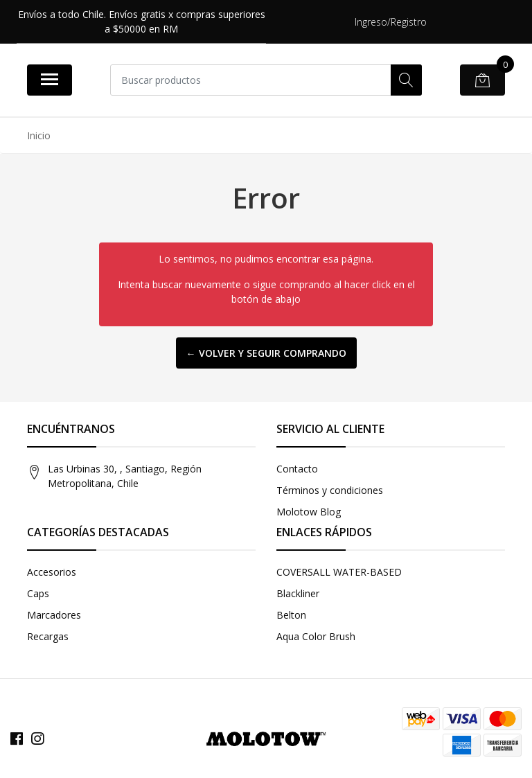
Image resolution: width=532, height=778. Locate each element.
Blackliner (298, 593)
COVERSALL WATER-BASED (339, 572)
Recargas (48, 636)
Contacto (297, 469)
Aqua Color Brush (316, 636)
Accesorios (52, 572)
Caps (38, 593)
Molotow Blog (309, 512)
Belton (291, 615)
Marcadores (54, 615)
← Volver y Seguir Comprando (266, 353)
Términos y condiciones (330, 490)
